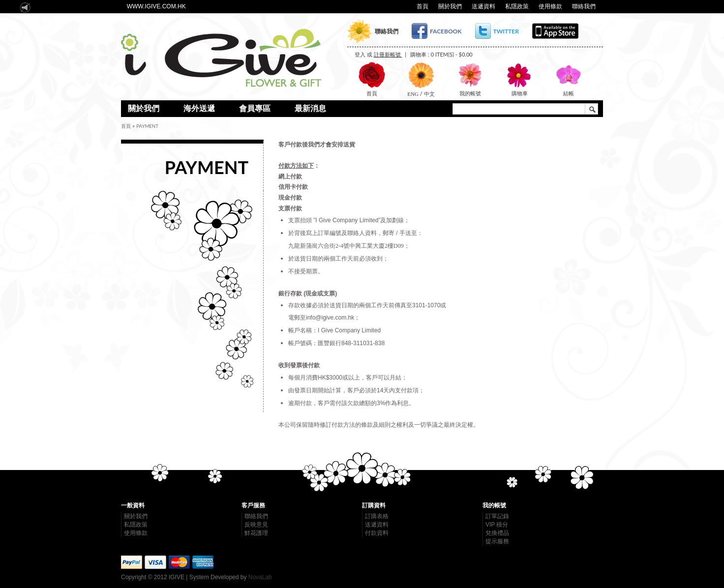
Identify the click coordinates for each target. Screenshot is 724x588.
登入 (360, 54)
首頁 (422, 6)
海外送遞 (199, 108)
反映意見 (256, 525)
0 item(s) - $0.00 (452, 54)
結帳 (569, 93)
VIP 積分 (497, 525)
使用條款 (550, 6)
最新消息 (310, 108)
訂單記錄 (497, 516)
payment (147, 126)
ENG (413, 94)
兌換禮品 (497, 533)
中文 (429, 94)
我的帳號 (470, 93)
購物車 (520, 93)
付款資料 (377, 533)
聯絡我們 (584, 6)
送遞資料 (483, 6)
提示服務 (497, 541)
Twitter (506, 31)
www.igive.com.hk (156, 6)
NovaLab (260, 577)
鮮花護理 (256, 533)
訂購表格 (377, 516)
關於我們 (450, 6)
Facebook (446, 31)
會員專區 (255, 108)
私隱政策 (517, 6)
